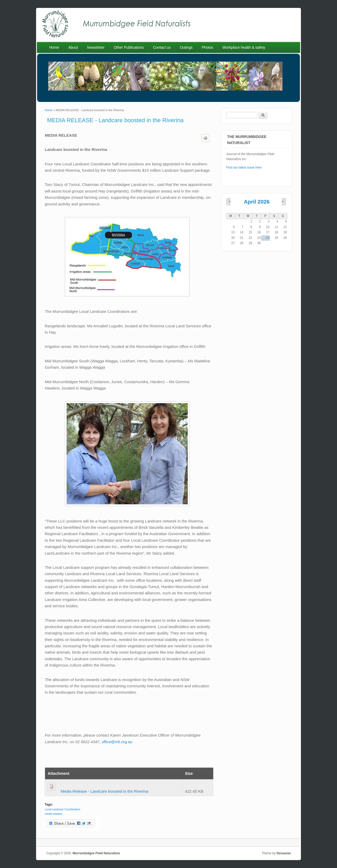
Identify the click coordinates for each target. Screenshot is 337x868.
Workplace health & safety (244, 47)
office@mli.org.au (117, 742)
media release (53, 814)
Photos (207, 47)
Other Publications (129, 47)
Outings (186, 47)
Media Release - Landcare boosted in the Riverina (105, 791)
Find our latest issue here (244, 167)
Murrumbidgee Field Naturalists (96, 853)
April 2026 (257, 202)
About (73, 47)
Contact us (162, 47)
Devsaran (284, 853)
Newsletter (96, 47)
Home (54, 47)
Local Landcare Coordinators (63, 809)
